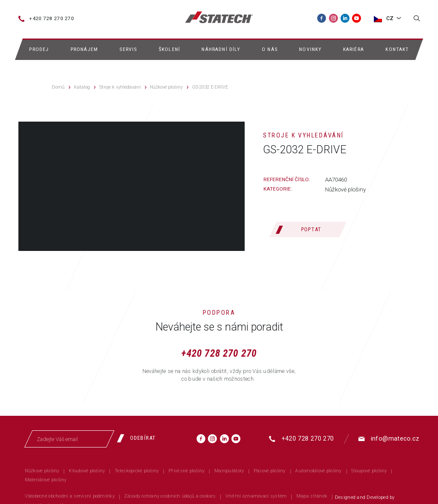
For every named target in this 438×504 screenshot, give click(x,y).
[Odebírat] (139, 438)
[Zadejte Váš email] (69, 439)
